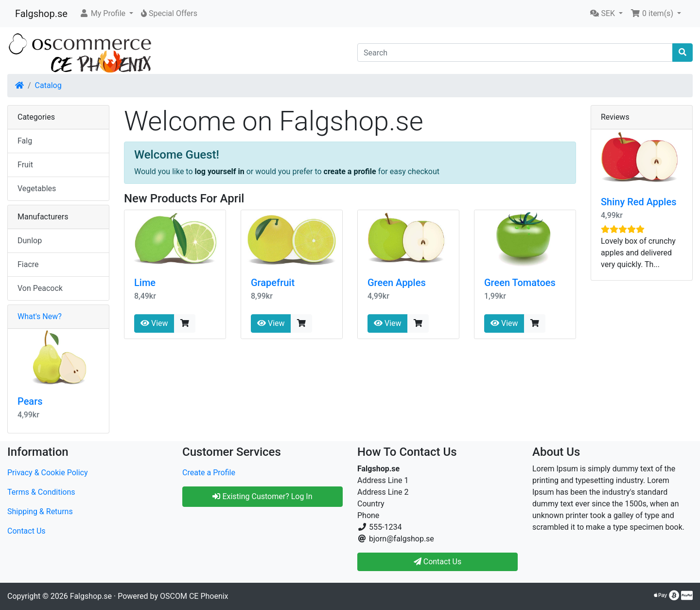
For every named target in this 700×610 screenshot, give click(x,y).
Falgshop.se (41, 14)
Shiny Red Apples (639, 202)
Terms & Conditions (41, 492)
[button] (106, 14)
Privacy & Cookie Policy (48, 473)
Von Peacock (40, 288)
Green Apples (397, 283)
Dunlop (30, 241)
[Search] (515, 53)
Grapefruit (273, 283)
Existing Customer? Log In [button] (262, 496)
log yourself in (220, 171)
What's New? (40, 316)
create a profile (350, 171)
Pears (30, 401)
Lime (145, 283)
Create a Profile (209, 473)
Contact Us (26, 531)
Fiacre (28, 264)
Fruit (25, 165)
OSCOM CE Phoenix (194, 596)
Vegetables (37, 188)
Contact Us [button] (438, 562)
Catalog (48, 85)
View (154, 323)
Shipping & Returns (40, 511)
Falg (25, 141)
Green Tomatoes (520, 283)
